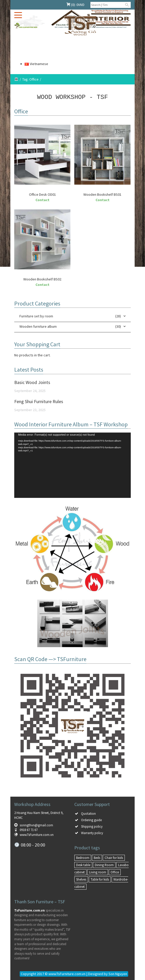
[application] (72, 465)
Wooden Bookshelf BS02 (42, 279)
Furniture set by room (36, 316)
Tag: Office (30, 79)
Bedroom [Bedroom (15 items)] (83, 857)
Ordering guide (91, 820)
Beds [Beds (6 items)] (97, 857)
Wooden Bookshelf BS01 (102, 194)
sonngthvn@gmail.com (36, 825)
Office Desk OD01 (42, 194)
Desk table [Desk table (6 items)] (83, 865)
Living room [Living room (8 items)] (98, 872)
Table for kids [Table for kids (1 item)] (100, 879)
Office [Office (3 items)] (115, 872)
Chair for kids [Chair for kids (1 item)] (114, 857)
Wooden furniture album (38, 326)
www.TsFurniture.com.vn (37, 834)
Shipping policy (92, 826)
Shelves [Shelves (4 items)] (81, 879)
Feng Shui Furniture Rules (39, 401)
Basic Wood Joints (32, 382)
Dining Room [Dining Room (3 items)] (104, 865)
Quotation (88, 813)
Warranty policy (92, 833)
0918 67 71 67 (29, 830)
